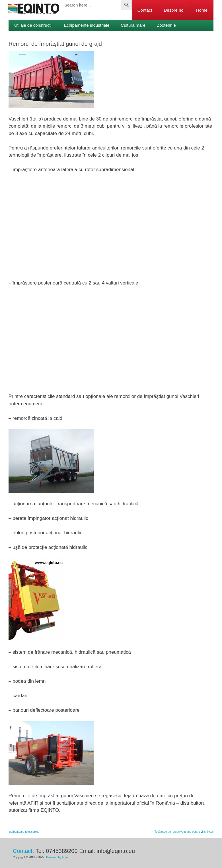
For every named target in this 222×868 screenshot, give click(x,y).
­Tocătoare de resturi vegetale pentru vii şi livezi (184, 832)
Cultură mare (133, 25)
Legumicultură (85, 37)
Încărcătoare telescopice (24, 832)
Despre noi (174, 10)
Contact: (23, 851)
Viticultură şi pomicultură (37, 37)
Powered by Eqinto (58, 857)
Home (202, 10)
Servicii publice (124, 37)
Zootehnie (166, 25)
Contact (145, 10)
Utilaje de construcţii (33, 25)
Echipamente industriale (87, 25)
